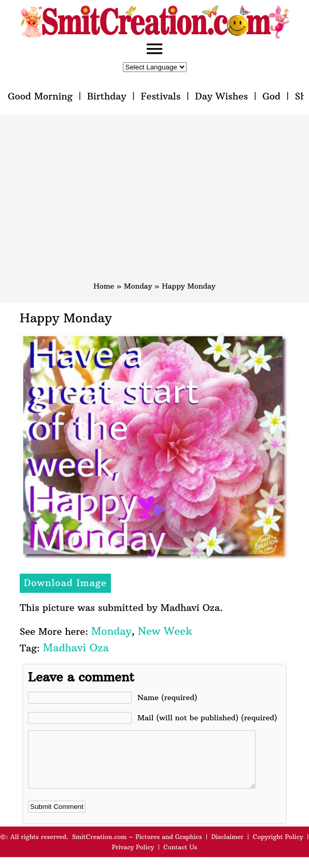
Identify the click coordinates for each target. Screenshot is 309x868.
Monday (138, 286)
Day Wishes (221, 96)
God (271, 96)
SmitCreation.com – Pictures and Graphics (137, 848)
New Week (165, 631)
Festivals (160, 96)
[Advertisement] (154, 203)
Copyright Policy (278, 848)
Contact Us (180, 858)
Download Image (65, 583)
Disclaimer (227, 848)
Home (104, 286)
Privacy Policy (133, 858)
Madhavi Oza (76, 648)
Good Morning (40, 96)
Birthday (107, 96)
